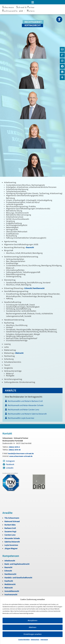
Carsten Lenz (10, 535)
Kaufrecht (9, 581)
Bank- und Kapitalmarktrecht (17, 564)
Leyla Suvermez (11, 545)
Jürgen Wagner (11, 548)
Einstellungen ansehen (33, 634)
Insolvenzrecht (11, 595)
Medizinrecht (10, 584)
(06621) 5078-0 (14, 447)
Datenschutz (35, 640)
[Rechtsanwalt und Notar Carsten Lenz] (32, 410)
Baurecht (30, 247)
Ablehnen (33, 627)
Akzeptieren (32, 621)
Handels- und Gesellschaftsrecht (18, 578)
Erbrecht (28, 288)
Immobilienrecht (12, 591)
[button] (33, 2)
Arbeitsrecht (10, 561)
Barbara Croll (10, 528)
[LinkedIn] (62, 72)
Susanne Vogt (10, 532)
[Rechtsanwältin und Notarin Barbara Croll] (32, 402)
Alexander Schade (12, 538)
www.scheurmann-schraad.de (21, 456)
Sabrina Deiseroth (12, 542)
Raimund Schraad (12, 521)
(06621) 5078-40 (15, 450)
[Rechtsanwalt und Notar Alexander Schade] (32, 406)
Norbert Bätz (10, 525)
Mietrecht (19, 353)
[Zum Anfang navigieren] (62, 78)
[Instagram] (62, 61)
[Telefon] (62, 55)
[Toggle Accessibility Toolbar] (59, 19)
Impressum (44, 640)
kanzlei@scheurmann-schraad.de (21, 454)
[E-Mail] (62, 49)
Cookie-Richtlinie (24, 640)
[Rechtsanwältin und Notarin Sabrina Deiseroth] (32, 415)
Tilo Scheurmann (12, 518)
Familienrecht (39, 288)
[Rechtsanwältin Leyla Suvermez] (32, 419)
